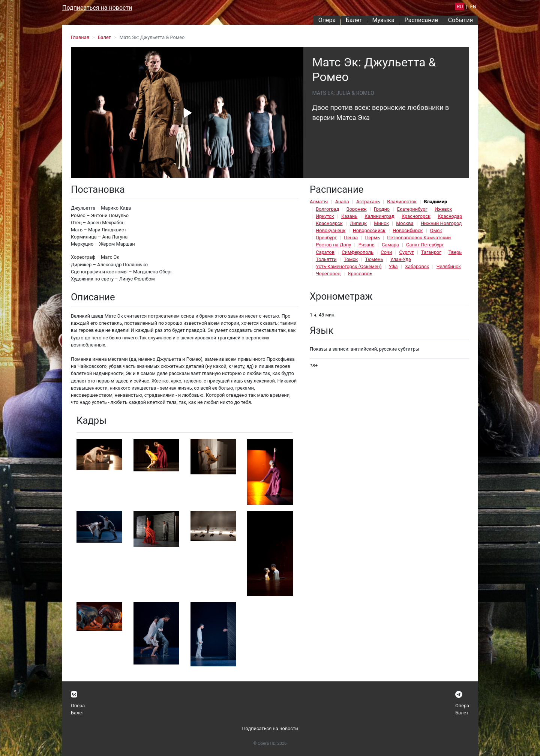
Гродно (382, 209)
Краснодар (450, 216)
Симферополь (358, 252)
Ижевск (443, 209)
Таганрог (431, 252)
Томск (351, 259)
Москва (405, 223)
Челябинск (449, 266)
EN (473, 7)
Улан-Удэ (401, 259)
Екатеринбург (412, 209)
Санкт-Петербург (425, 245)
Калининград (379, 216)
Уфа (393, 266)
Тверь (455, 252)
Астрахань (368, 202)
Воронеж (357, 209)
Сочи (386, 252)
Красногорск (416, 216)
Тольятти (326, 259)
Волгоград (327, 209)
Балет (354, 20)
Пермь (372, 238)
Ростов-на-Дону (333, 245)
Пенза (351, 238)
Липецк (358, 223)
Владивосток (402, 202)
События (461, 20)
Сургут (407, 252)
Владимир (435, 202)
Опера (327, 20)
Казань (349, 216)
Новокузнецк (331, 230)
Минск (381, 223)
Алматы (319, 202)
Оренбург (326, 238)
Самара (390, 245)
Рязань (367, 245)
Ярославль (360, 274)
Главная (80, 37)
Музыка (383, 20)
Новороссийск (369, 230)
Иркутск (325, 216)
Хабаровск (417, 266)
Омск (436, 230)
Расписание (421, 20)
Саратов (325, 252)
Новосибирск (408, 230)
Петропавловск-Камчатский (419, 238)
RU (460, 7)
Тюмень (374, 259)
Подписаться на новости (97, 8)
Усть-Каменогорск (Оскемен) (349, 266)
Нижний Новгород (441, 223)
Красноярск (329, 223)
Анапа (342, 202)
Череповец (328, 274)
